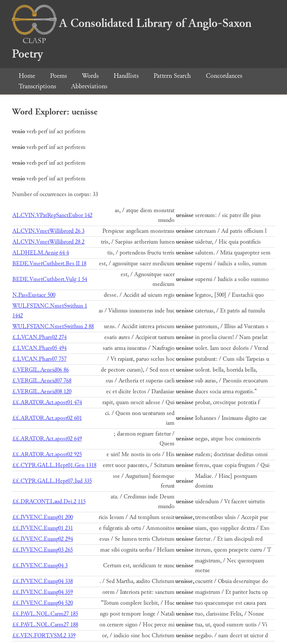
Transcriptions (37, 86)
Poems (58, 76)
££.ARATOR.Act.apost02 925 (47, 454)
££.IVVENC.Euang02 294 (43, 539)
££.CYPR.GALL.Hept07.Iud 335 (52, 481)
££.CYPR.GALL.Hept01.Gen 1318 (54, 465)
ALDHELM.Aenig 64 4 (41, 253)
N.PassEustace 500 (34, 295)
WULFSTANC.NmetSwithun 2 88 (53, 326)
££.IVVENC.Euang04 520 (43, 603)
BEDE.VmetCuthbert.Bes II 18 (49, 264)
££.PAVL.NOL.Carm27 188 (45, 625)
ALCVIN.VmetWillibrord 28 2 (48, 242)
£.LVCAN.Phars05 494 (39, 348)
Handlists (126, 76)
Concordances (224, 76)
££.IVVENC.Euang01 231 (43, 528)
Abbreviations (89, 86)
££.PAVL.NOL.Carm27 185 (45, 614)
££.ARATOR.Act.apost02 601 (47, 418)
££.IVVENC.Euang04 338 (43, 581)
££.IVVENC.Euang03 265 (43, 550)
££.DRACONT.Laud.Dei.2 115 (49, 502)
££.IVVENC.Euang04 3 (40, 566)
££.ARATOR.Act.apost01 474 (47, 402)
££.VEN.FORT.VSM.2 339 (44, 636)
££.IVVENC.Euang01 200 (43, 517)
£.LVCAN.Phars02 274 (39, 337)
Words (90, 76)
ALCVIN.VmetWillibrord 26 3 (48, 231)
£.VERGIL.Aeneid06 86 (41, 370)
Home (27, 76)
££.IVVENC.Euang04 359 (43, 592)
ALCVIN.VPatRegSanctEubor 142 (52, 215)
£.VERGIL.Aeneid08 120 (42, 392)
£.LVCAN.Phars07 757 (39, 359)
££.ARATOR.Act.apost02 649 (47, 439)
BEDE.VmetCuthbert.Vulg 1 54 (50, 279)
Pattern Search (172, 76)
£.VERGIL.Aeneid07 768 (42, 381)
